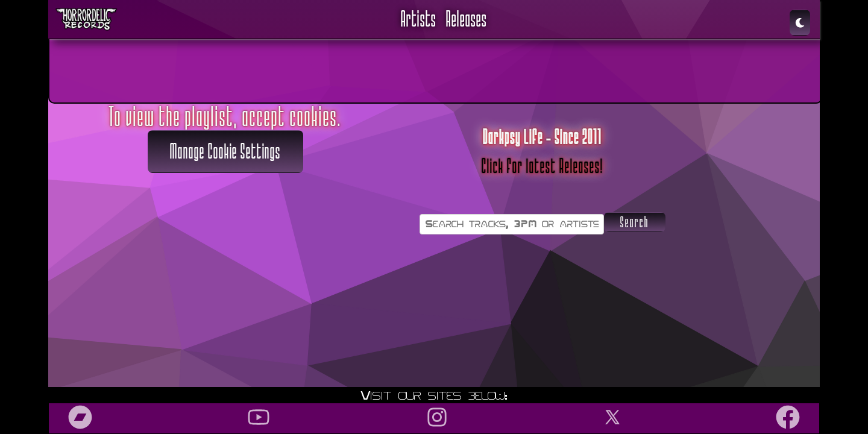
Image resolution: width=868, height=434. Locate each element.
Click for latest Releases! (542, 166)
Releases (467, 19)
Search (635, 222)
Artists (419, 19)
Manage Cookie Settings (225, 152)
